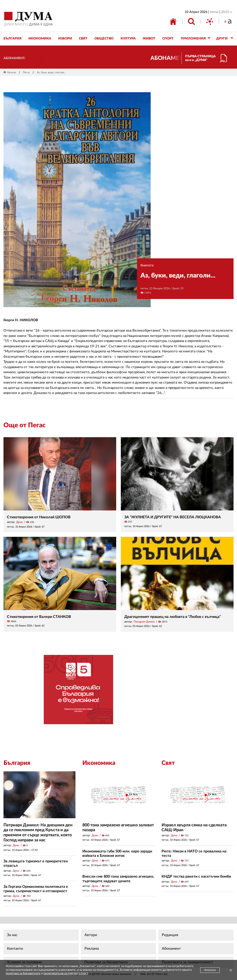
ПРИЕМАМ (210, 970)
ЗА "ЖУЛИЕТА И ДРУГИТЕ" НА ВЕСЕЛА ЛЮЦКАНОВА (173, 517)
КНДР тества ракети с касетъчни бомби (196, 876)
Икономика (99, 763)
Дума (19, 522)
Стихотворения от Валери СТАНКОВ (39, 617)
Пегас (26, 72)
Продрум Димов (144, 622)
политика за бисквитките (23, 973)
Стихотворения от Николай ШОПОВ (39, 517)
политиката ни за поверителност (66, 973)
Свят (168, 763)
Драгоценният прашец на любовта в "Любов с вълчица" (173, 617)
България (17, 763)
